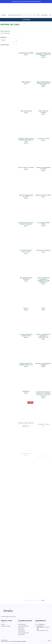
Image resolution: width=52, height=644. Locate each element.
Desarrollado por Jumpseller (20, 641)
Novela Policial (21, 628)
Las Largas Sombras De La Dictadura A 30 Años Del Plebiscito (43, 54)
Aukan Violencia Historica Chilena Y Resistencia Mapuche (43, 88)
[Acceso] (45, 15)
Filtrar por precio (9, 45)
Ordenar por (3, 37)
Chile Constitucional (26, 117)
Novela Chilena (21, 635)
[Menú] (4, 15)
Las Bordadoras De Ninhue (26, 53)
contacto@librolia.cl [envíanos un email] (40, 624)
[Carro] (50, 15)
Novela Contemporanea (23, 626)
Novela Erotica (21, 629)
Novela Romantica (22, 624)
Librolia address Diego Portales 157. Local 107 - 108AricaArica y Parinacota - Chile (43, 628)
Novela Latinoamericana (23, 633)
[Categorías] (26, 20)
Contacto (3, 624)
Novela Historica (22, 631)
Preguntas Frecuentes (6, 626)
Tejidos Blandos (26, 85)
